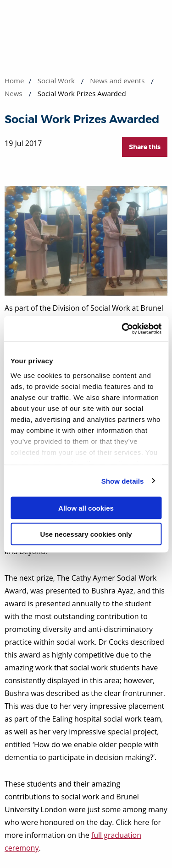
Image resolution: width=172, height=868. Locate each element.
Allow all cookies (86, 508)
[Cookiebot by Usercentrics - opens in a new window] (122, 329)
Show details (123, 481)
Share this (145, 147)
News (14, 93)
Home (14, 81)
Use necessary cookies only (86, 534)
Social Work (56, 81)
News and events (117, 81)
